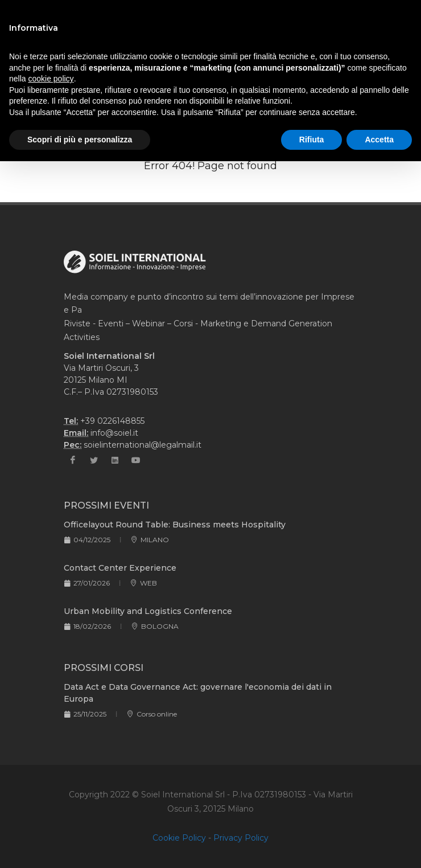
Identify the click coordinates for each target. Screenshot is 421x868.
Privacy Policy (241, 838)
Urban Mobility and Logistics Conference (148, 611)
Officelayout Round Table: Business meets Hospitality (175, 525)
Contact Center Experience (120, 568)
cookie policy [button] (51, 79)
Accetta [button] (379, 140)
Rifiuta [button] (312, 140)
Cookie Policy (179, 838)
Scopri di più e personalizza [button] (80, 140)
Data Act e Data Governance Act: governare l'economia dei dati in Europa (198, 693)
